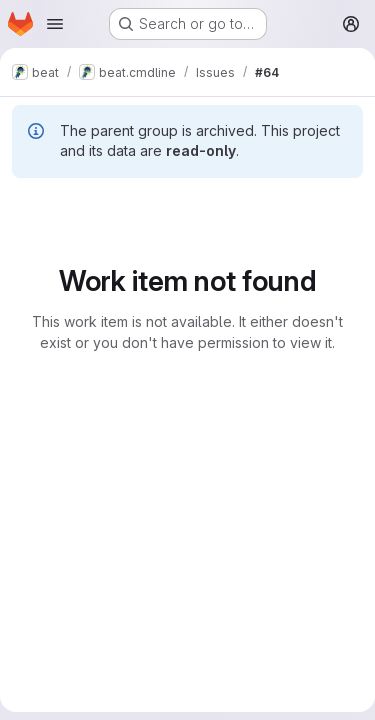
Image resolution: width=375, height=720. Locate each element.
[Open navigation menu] (55, 24)
